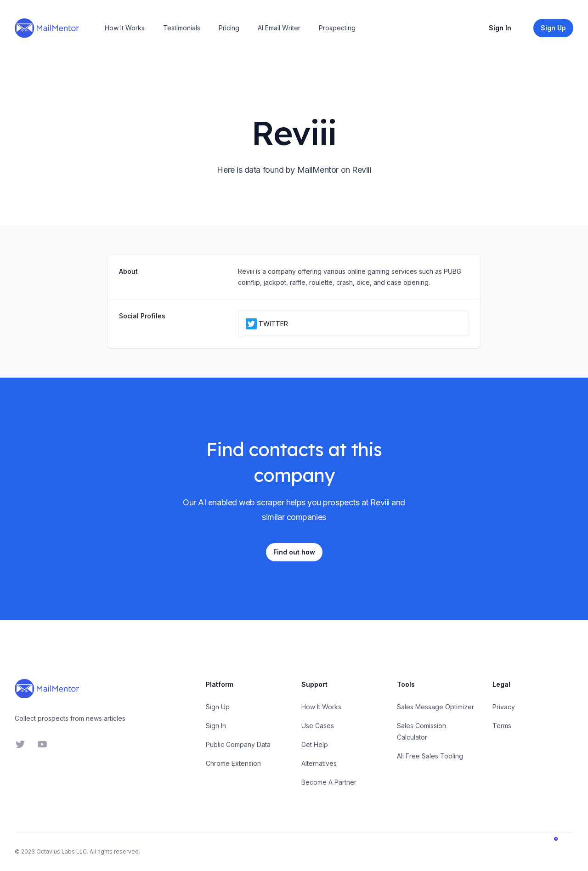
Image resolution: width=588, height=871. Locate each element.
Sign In (500, 28)
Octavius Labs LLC (62, 851)
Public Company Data (238, 744)
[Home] (47, 28)
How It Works (125, 28)
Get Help (315, 744)
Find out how (294, 552)
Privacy (504, 707)
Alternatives (319, 763)
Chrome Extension (233, 763)
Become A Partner (329, 782)
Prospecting (337, 28)
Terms (502, 726)
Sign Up (218, 707)
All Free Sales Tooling (430, 756)
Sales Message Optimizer (435, 707)
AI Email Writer (279, 28)
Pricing (229, 28)
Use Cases (318, 726)
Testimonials (182, 28)
